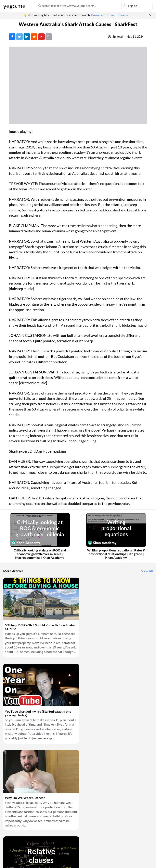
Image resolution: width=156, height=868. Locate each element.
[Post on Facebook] (12, 37)
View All (147, 571)
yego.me (14, 6)
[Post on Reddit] (34, 37)
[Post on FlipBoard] (41, 37)
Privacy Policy (27, 857)
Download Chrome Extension (109, 15)
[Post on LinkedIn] (27, 37)
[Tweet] (19, 37)
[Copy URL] (49, 37)
